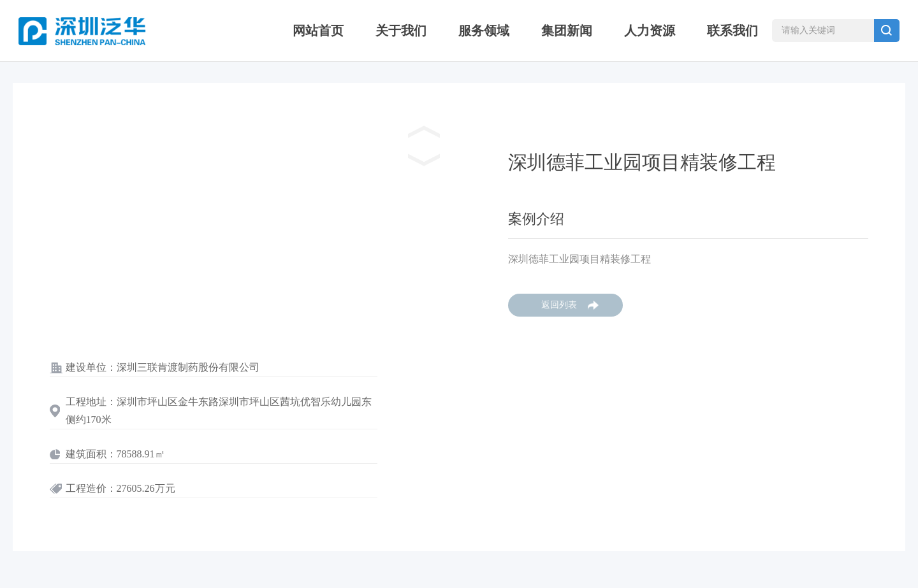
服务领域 (484, 31)
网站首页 (318, 31)
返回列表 (559, 305)
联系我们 (732, 31)
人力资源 (650, 31)
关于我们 (401, 31)
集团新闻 (567, 31)
